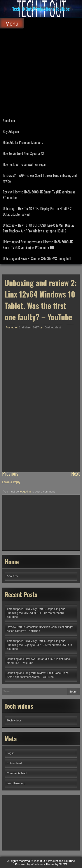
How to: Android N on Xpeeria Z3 (23, 153)
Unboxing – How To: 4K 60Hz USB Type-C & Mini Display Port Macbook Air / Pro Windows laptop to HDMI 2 (38, 228)
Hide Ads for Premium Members (23, 142)
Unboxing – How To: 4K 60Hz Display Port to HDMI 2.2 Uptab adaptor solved (37, 211)
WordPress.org (16, 783)
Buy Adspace (11, 131)
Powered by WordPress (30, 864)
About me (9, 120)
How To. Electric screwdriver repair (25, 164)
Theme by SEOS (56, 864)
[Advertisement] (41, 72)
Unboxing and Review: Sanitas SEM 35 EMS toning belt (37, 259)
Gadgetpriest (53, 433)
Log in (11, 753)
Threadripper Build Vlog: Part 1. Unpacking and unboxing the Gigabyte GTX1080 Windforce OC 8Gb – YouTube (41, 645)
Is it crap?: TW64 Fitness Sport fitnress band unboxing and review (40, 178)
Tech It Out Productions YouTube (41, 9)
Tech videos (14, 720)
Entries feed (14, 763)
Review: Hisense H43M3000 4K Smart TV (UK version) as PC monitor (39, 195)
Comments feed (17, 773)
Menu (12, 24)
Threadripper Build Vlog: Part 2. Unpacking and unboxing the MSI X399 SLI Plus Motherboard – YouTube (36, 613)
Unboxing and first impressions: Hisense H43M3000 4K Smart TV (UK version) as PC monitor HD (38, 245)
